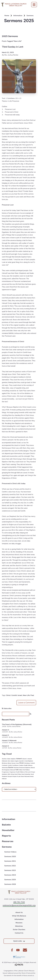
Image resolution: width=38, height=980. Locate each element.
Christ (8, 695)
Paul (32, 695)
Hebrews (4, 779)
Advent (19, 759)
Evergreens (7, 770)
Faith (17, 770)
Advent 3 (5, 735)
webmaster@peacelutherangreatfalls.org (19, 905)
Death (26, 765)
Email (25, 950)
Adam (9, 759)
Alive (9, 761)
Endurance (22, 768)
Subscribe (7, 708)
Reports (6, 836)
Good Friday (18, 774)
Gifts (9, 774)
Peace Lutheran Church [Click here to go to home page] (14, 5)
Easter (11, 767)
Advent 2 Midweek (9, 741)
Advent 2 (5, 746)
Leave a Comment (26, 703)
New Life (26, 695)
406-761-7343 (19, 902)
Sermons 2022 (10, 866)
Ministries (19, 926)
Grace (22, 776)
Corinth (14, 695)
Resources (8, 841)
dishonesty (5, 768)
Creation (21, 765)
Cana (17, 763)
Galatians (5, 774)
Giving (12, 774)
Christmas (27, 763)
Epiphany (28, 768)
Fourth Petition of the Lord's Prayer (25, 772)
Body (9, 763)
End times (16, 768)
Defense (30, 765)
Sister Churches (19, 930)
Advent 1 (25, 759)
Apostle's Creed (23, 761)
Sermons (7, 847)
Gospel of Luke (16, 776)
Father (21, 770)
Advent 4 (5, 730)
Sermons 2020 (10, 857)
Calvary (13, 763)
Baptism (31, 761)
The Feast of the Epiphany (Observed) (17, 724)
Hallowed (27, 776)
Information (9, 819)
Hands (32, 776)
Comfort (33, 763)
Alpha (12, 761)
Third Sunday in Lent (13, 47)
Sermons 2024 (10, 875)
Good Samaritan (26, 774)
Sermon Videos (10, 852)
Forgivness (13, 772)
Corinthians (15, 765)
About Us (19, 912)
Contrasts (5, 765)
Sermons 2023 (10, 870)
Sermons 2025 (10, 880)
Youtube (18, 950)
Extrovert (13, 770)
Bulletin (6, 825)
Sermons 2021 (10, 861)
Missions (19, 923)
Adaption (13, 759)
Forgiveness (6, 772)
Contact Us (19, 933)
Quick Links (19, 941)
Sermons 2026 (10, 884)
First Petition (26, 770)
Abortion (4, 759)
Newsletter (8, 830)
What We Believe (19, 916)
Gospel (10, 776)
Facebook (12, 950)
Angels (17, 761)
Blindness (5, 763)
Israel (20, 695)
